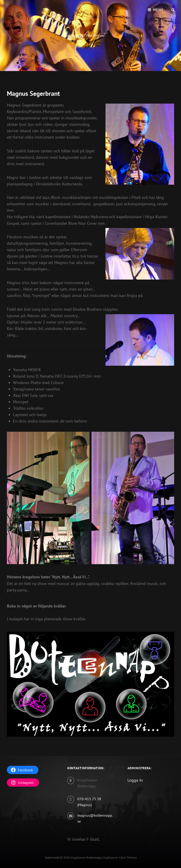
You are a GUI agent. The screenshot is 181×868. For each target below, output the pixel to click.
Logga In (135, 780)
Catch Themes (128, 858)
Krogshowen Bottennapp (86, 858)
